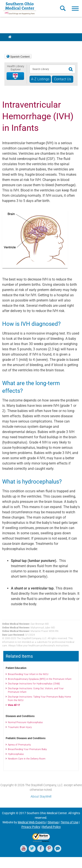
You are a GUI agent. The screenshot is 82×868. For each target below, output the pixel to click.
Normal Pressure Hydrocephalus (25, 722)
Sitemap (53, 822)
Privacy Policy (31, 827)
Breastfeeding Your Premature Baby (27, 749)
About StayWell (41, 796)
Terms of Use (70, 822)
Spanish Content (20, 57)
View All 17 (14, 705)
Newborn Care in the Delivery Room (27, 759)
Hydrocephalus (16, 754)
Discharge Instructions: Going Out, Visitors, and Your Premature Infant (36, 690)
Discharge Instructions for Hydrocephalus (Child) (34, 684)
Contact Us (63, 79)
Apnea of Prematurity (19, 745)
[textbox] (48, 69)
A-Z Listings (40, 79)
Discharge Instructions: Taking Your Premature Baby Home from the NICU (39, 699)
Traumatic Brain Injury (20, 727)
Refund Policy (51, 827)
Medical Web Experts (32, 822)
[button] (16, 76)
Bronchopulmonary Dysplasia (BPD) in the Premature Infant (40, 679)
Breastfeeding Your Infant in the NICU (28, 674)
